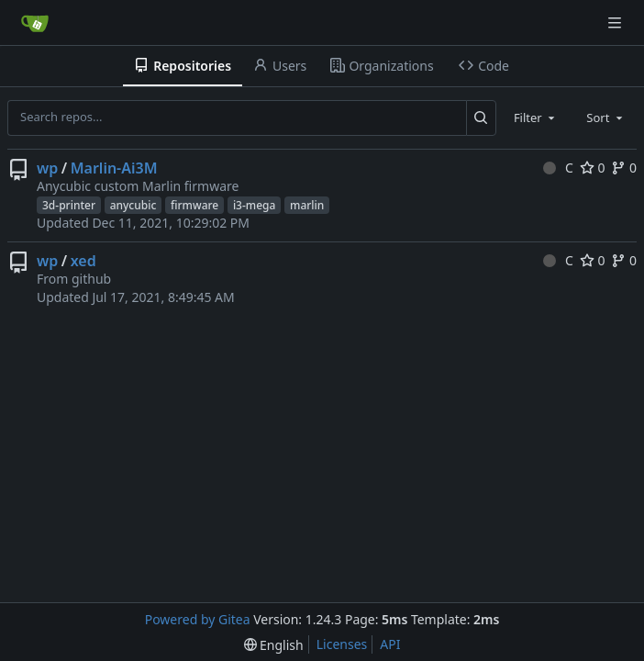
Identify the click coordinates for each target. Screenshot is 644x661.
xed (83, 261)
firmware (194, 205)
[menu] (274, 645)
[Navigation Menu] (616, 22)
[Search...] (481, 118)
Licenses (342, 644)
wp (47, 168)
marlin (307, 205)
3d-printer (69, 205)
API (390, 644)
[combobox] (536, 118)
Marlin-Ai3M (114, 168)
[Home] (35, 23)
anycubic (133, 205)
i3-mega (255, 205)
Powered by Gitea (198, 619)
